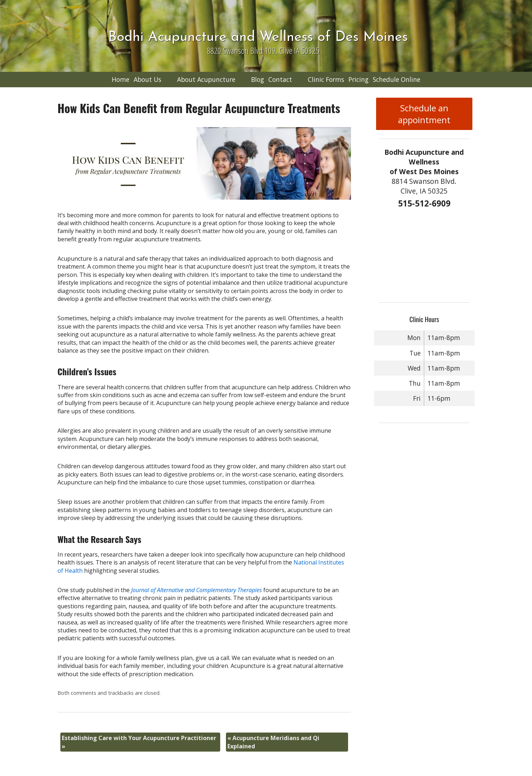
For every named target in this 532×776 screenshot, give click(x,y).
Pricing (358, 79)
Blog (258, 79)
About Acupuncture (206, 79)
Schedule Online (397, 79)
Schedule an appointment (424, 114)
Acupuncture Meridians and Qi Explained (273, 742)
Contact (280, 79)
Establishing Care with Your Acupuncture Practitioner (139, 742)
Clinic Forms (326, 79)
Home (121, 79)
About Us (147, 79)
